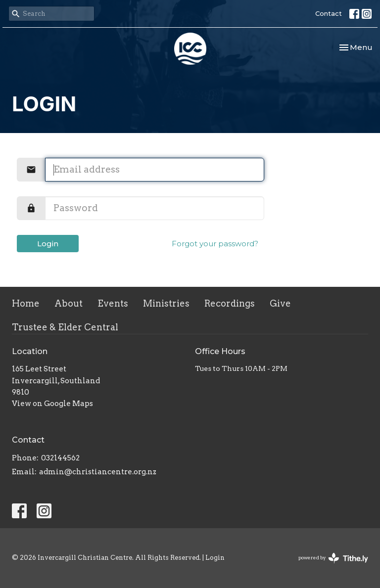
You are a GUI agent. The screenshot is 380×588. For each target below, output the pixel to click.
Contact (329, 13)
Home (26, 303)
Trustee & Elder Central (65, 327)
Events (113, 303)
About (69, 303)
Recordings (230, 303)
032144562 (60, 458)
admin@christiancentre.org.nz (98, 472)
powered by (333, 558)
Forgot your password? (215, 244)
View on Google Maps (52, 404)
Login (48, 244)
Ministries (166, 303)
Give (280, 303)
